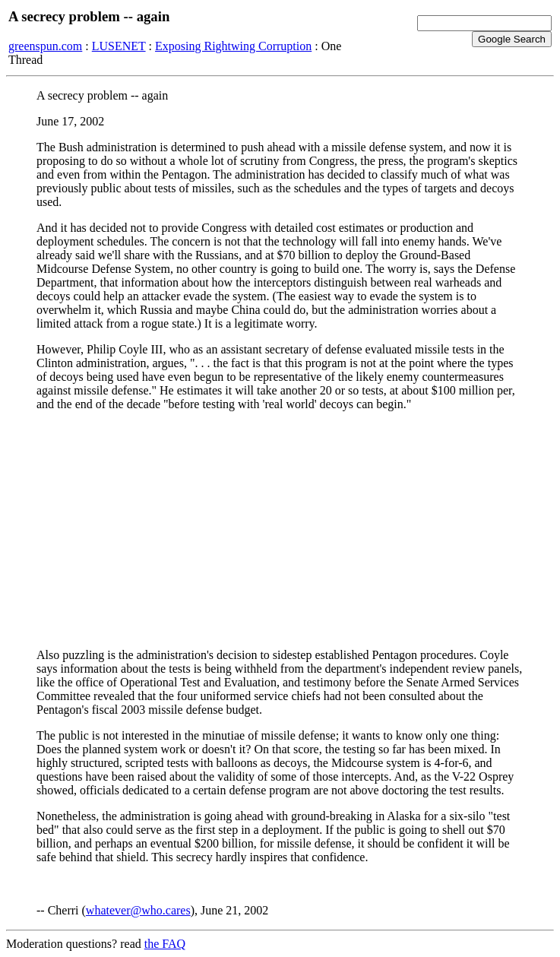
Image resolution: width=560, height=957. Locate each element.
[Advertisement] (280, 530)
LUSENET (119, 46)
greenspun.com (45, 46)
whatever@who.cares (138, 910)
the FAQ (165, 944)
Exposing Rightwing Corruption (233, 46)
